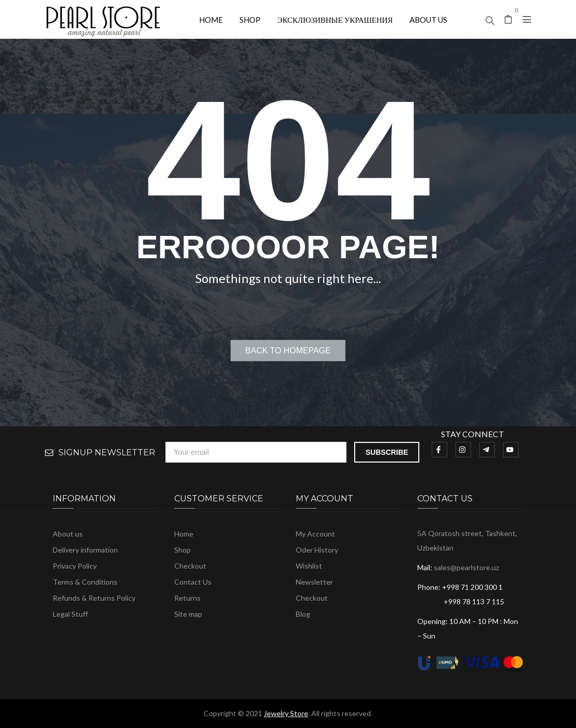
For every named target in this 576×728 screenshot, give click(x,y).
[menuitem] (211, 19)
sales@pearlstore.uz (466, 567)
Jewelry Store (286, 713)
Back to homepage (288, 351)
